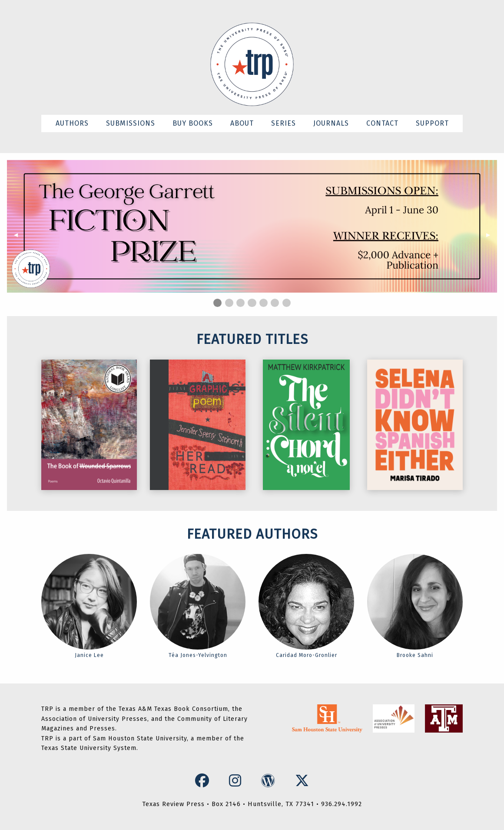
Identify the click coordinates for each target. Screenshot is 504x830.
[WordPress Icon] (270, 781)
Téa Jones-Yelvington (198, 606)
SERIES (283, 123)
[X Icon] (302, 781)
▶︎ (492, 235)
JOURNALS (331, 123)
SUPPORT (432, 123)
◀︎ (19, 235)
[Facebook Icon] (204, 781)
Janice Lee (89, 606)
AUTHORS (72, 123)
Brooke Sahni (415, 606)
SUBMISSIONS (131, 123)
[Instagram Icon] (237, 781)
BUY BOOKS (193, 123)
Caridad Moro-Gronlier (306, 606)
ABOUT (242, 123)
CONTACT (382, 123)
